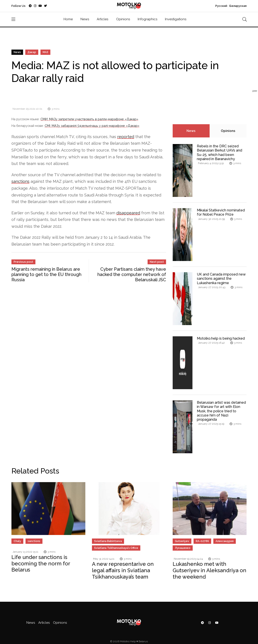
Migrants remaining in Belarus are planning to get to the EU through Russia (46, 274)
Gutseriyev (182, 541)
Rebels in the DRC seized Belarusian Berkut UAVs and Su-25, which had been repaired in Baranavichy (220, 153)
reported (126, 137)
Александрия (225, 541)
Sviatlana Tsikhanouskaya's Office (116, 548)
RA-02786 (202, 541)
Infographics (147, 19)
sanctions (20, 181)
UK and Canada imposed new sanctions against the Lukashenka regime (221, 279)
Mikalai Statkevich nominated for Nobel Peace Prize (221, 212)
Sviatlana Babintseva (108, 541)
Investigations (176, 19)
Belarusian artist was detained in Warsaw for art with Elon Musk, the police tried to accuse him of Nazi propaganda (221, 411)
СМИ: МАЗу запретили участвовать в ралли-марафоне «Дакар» (89, 119)
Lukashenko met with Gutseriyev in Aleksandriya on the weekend (210, 570)
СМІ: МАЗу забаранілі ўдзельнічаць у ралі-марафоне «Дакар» (92, 126)
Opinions (123, 19)
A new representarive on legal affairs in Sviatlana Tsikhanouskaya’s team (123, 570)
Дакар (32, 52)
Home (68, 19)
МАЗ (45, 52)
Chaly (17, 541)
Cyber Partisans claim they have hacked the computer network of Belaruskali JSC (132, 274)
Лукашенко (183, 548)
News (85, 19)
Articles (102, 19)
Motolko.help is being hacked (221, 338)
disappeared (128, 213)
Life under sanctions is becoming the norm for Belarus (41, 563)
